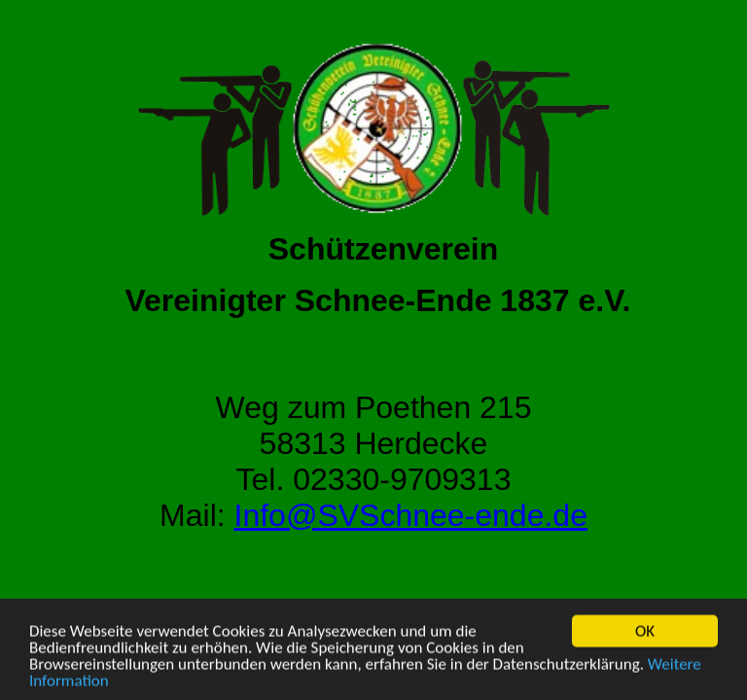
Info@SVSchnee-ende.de (411, 515)
